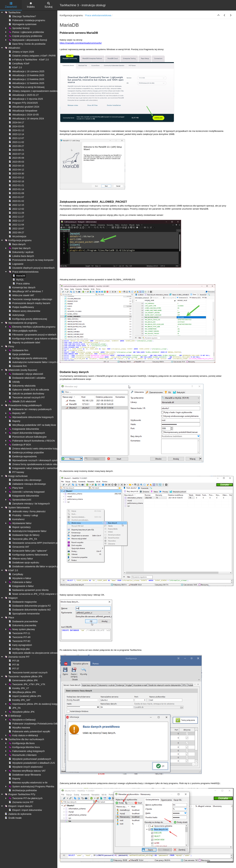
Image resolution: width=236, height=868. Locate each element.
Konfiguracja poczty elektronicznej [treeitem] (28, 319)
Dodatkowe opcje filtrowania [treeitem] (24, 775)
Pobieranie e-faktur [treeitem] (20, 582)
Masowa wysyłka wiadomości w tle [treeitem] (28, 783)
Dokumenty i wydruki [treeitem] (21, 252)
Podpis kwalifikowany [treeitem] (21, 307)
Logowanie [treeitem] (16, 264)
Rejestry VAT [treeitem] (17, 413)
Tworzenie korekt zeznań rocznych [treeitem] (28, 673)
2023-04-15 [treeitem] (16, 166)
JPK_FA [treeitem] (14, 708)
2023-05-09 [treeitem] (16, 158)
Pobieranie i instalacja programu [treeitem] (27, 20)
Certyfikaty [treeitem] (16, 574)
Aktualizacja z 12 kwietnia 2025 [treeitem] (26, 83)
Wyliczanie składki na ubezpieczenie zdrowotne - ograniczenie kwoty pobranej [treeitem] (50, 653)
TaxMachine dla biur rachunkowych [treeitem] (24, 739)
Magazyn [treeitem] (11, 598)
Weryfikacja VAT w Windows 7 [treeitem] (25, 291)
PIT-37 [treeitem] (14, 669)
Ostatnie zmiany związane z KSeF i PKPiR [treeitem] (32, 56)
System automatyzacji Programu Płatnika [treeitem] (31, 786)
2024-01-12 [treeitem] (16, 130)
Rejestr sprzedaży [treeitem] (19, 527)
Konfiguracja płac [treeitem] (19, 649)
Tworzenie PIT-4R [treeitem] (19, 637)
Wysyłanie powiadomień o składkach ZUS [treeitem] (31, 763)
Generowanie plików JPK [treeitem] (23, 680)
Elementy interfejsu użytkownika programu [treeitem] (32, 327)
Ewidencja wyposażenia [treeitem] (22, 456)
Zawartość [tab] (11, 5)
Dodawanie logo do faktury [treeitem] (24, 535)
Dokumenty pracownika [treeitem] (22, 625)
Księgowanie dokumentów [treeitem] (24, 429)
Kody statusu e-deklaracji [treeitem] (23, 735)
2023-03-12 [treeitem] (16, 177)
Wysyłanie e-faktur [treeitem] (20, 578)
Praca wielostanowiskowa (98, 15)
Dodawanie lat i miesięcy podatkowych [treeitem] (30, 409)
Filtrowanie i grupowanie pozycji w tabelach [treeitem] (32, 335)
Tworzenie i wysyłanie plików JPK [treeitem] (23, 676)
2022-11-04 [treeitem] (16, 225)
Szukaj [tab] (49, 5)
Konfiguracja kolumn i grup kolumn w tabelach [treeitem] (34, 339)
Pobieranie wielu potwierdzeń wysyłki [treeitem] (29, 731)
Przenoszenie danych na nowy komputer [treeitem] (31, 260)
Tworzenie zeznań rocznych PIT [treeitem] (26, 397)
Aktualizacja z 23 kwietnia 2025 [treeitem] (26, 75)
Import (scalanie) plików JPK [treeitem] (25, 696)
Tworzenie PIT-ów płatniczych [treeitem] (25, 798)
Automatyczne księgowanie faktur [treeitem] (27, 531)
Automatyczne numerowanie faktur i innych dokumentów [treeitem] (39, 362)
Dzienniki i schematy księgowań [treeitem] (26, 492)
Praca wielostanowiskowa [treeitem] (23, 272)
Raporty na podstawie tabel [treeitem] (24, 342)
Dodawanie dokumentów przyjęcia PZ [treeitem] (29, 606)
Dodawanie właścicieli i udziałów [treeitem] (27, 378)
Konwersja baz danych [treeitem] (22, 287)
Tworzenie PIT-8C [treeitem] (19, 641)
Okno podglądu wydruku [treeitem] (23, 331)
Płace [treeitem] (9, 618)
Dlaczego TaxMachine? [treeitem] (22, 16)
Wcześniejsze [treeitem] (17, 236)
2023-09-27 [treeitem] (16, 146)
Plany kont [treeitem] (15, 488)
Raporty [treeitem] (14, 421)
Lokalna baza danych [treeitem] (21, 256)
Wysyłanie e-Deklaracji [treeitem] (22, 720)
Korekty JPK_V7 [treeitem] (19, 688)
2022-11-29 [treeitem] (16, 213)
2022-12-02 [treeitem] (16, 209)
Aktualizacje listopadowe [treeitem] (23, 111)
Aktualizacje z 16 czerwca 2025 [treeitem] (26, 71)
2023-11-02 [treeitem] (16, 142)
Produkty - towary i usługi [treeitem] (23, 515)
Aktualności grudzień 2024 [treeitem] (24, 107)
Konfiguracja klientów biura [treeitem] (24, 747)
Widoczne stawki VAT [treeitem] (21, 295)
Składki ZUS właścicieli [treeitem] (22, 401)
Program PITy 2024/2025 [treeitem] (23, 103)
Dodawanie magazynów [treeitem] (22, 602)
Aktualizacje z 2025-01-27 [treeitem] (23, 95)
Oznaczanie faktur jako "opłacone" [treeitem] (28, 551)
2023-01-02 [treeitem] (16, 201)
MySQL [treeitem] (18, 280)
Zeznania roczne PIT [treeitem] (17, 657)
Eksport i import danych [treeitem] (18, 806)
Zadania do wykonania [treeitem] (18, 814)
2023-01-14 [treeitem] (16, 189)
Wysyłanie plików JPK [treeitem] (21, 712)
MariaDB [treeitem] (19, 276)
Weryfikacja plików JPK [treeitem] (22, 692)
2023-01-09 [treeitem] (16, 193)
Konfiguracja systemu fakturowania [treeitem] (28, 555)
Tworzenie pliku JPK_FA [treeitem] (23, 539)
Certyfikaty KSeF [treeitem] (19, 64)
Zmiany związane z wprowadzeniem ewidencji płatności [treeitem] (38, 91)
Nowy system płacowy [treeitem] (21, 629)
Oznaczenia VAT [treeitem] (19, 547)
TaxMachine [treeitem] (12, 12)
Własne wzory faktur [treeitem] (20, 559)
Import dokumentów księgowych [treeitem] (26, 433)
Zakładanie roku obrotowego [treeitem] (25, 480)
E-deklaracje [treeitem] (13, 716)
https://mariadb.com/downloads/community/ (81, 43)
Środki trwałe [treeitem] (13, 818)
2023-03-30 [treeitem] (16, 174)
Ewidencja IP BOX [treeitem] (20, 445)
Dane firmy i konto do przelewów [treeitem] (27, 44)
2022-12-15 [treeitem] (16, 205)
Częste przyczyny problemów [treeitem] (25, 36)
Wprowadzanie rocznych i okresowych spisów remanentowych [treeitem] (42, 460)
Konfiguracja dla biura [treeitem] (21, 743)
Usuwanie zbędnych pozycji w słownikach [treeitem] (31, 268)
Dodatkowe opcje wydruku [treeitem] (24, 563)
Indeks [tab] (31, 5)
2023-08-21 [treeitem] (16, 150)
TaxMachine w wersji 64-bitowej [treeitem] (26, 87)
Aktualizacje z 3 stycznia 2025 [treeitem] (25, 99)
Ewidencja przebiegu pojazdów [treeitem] (26, 452)
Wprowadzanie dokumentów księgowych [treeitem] (31, 417)
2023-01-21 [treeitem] (16, 185)
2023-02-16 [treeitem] (16, 181)
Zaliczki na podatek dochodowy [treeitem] (26, 394)
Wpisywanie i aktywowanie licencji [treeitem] (28, 40)
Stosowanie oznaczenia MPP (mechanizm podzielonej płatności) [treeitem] (43, 543)
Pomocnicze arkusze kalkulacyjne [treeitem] (27, 437)
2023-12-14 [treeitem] (16, 134)
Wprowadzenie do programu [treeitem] (21, 323)
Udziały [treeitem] (14, 382)
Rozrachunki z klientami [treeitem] (22, 755)
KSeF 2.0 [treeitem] (15, 67)
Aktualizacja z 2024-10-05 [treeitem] (23, 115)
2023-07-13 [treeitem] (16, 154)
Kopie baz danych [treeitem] (19, 248)
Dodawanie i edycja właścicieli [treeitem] (26, 374)
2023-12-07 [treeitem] (16, 138)
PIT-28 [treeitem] (14, 661)
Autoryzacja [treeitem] (16, 315)
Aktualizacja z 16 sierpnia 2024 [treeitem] (26, 119)
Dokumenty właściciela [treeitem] (22, 386)
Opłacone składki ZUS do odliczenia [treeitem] (29, 390)
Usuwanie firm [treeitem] (17, 366)
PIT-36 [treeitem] (14, 665)
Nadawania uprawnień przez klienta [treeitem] (28, 590)
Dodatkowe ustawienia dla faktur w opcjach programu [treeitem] (37, 566)
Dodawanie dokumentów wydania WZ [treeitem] (29, 610)
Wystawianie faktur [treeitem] (20, 523)
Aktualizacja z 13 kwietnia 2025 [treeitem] (26, 79)
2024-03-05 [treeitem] (16, 126)
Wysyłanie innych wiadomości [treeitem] (25, 767)
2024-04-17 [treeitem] (16, 122)
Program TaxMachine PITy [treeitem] (20, 794)
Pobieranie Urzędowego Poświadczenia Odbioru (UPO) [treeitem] (38, 724)
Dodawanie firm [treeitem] (18, 350)
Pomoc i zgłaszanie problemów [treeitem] (26, 32)
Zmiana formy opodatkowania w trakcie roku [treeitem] (33, 464)
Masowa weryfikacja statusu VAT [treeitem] (27, 771)
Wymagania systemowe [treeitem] (22, 24)
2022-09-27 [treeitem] (16, 232)
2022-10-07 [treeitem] (16, 229)
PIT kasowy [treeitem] (16, 472)
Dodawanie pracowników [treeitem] (23, 621)
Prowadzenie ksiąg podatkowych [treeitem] (23, 405)
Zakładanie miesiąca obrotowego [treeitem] (27, 484)
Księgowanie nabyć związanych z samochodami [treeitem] (35, 468)
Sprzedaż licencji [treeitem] (19, 28)
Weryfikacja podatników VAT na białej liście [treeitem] (32, 425)
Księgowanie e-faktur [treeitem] (21, 586)
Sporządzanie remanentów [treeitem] (24, 614)
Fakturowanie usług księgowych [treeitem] (26, 751)
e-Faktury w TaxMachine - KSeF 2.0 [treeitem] (28, 60)
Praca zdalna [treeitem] (21, 284)
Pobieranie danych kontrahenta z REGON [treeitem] (31, 441)
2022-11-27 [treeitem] (16, 217)
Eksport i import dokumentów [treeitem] (25, 810)
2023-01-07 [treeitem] (16, 197)
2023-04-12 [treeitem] (16, 170)
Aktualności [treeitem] (12, 48)
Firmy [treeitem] (9, 346)
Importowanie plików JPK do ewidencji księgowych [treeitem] (36, 704)
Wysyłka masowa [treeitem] (19, 728)
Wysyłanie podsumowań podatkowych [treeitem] (29, 759)
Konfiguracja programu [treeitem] (18, 240)
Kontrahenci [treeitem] (16, 519)
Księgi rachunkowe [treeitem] (16, 476)
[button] (218, 15)
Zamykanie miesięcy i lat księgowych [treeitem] (29, 504)
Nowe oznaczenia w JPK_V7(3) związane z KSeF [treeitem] (35, 594)
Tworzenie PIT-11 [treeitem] (19, 633)
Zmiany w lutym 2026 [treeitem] (21, 52)
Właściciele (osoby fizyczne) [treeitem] (21, 370)
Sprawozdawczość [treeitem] (20, 500)
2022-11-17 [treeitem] (16, 221)
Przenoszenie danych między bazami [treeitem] (29, 303)
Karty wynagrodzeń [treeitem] (20, 645)
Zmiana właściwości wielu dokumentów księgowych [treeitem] (36, 449)
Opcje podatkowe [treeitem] (19, 354)
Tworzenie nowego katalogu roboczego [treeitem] (30, 299)
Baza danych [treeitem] (17, 244)
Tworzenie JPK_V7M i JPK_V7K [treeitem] (27, 684)
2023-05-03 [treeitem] (16, 162)
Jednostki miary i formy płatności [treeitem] (27, 511)
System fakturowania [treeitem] (17, 508)
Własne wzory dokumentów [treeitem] (24, 311)
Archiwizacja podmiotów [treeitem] (22, 790)
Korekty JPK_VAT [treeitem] (19, 700)
